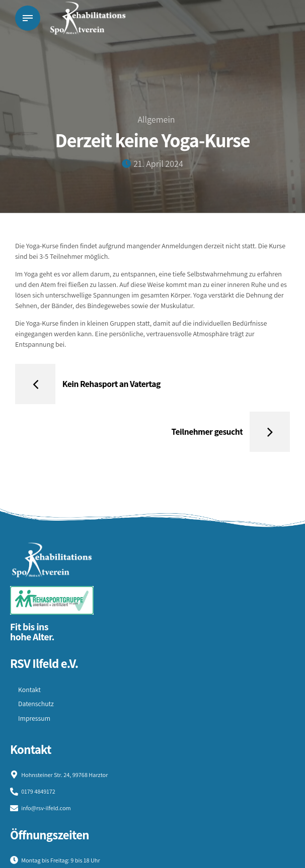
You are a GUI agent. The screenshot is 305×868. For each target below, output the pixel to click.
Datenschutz (36, 705)
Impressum (34, 719)
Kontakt (30, 690)
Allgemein (156, 119)
